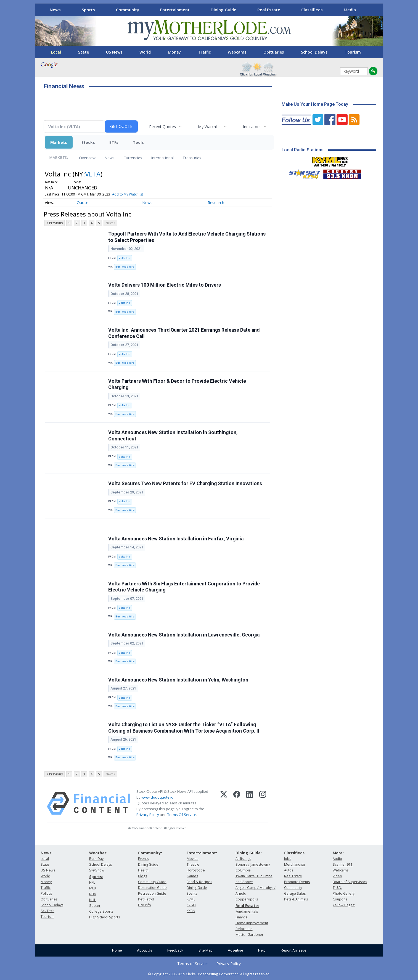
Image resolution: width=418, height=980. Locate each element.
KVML (191, 899)
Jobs (288, 859)
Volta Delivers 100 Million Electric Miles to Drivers (165, 285)
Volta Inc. (125, 258)
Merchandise (295, 864)
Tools (138, 142)
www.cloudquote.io (157, 797)
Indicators (252, 127)
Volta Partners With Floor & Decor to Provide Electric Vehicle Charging (177, 384)
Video (337, 876)
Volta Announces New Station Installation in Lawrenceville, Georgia (184, 635)
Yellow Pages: (344, 905)
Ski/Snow (97, 870)
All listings (243, 859)
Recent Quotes (162, 127)
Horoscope (196, 870)
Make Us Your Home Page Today (315, 104)
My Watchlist (209, 127)
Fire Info (145, 905)
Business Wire (125, 267)
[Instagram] (263, 803)
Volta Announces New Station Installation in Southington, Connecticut (173, 436)
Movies (192, 859)
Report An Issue (293, 950)
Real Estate (269, 10)
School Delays (314, 52)
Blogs (142, 876)
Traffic (204, 52)
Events (143, 859)
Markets (59, 142)
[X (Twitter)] (224, 803)
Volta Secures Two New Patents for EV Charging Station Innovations (185, 484)
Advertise (235, 950)
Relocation (244, 929)
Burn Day (96, 859)
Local (56, 52)
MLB (93, 888)
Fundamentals (247, 911)
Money (174, 52)
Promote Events (297, 882)
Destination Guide (152, 888)
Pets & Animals (296, 899)
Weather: (98, 853)
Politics (46, 893)
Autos (289, 870)
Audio (337, 859)
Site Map (206, 950)
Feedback (175, 950)
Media (350, 10)
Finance (242, 917)
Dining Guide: (249, 853)
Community (128, 10)
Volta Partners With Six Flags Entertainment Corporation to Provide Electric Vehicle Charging (184, 587)
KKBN (191, 911)
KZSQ (191, 905)
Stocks (88, 142)
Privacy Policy (148, 815)
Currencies (133, 158)
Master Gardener (249, 935)
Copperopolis (247, 899)
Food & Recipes (199, 882)
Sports (88, 10)
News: (47, 853)
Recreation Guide (152, 893)
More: (338, 853)
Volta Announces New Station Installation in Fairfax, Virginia (176, 539)
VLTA (93, 174)
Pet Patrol (146, 899)
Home (117, 950)
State (84, 52)
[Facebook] (237, 803)
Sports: (96, 877)
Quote (83, 203)
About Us (145, 950)
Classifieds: (295, 853)
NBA (93, 894)
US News (114, 52)
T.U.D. (337, 888)
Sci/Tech (47, 911)
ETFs (114, 142)
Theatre (193, 864)
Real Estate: (247, 906)
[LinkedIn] (250, 803)
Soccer (95, 906)
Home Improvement (252, 923)
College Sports (101, 911)
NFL (92, 882)
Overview (87, 158)
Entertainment (175, 10)
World (145, 52)
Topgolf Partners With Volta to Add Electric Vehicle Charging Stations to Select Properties (187, 237)
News (55, 10)
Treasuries (192, 158)
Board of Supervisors (350, 882)
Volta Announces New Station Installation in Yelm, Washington (178, 680)
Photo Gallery (344, 893)
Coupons (340, 899)
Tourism (353, 52)
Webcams (237, 52)
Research (216, 203)
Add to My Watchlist (128, 194)
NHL (92, 900)
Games (192, 876)
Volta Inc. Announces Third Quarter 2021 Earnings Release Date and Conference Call (184, 333)
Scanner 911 (343, 864)
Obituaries (274, 52)
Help (262, 950)
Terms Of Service (182, 815)
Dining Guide (223, 10)
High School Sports (104, 917)
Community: (150, 853)
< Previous (55, 223)
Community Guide (152, 882)
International (162, 158)
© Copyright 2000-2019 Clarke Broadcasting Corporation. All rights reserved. (209, 974)
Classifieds (312, 10)
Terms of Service (192, 964)
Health (143, 870)
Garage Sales (295, 893)
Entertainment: (202, 853)
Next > (110, 223)
